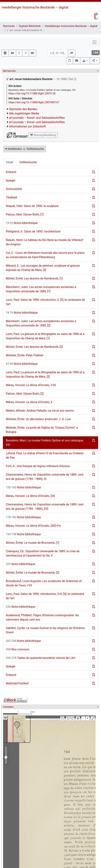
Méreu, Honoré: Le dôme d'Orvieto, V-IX (31, 385)
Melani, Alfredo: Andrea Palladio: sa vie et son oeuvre (40, 411)
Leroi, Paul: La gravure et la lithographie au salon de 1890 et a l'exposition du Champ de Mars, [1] (45, 336)
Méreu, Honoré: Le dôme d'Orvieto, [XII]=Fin (33, 526)
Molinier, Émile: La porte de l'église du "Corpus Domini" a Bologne (42, 430)
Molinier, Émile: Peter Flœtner (25, 355)
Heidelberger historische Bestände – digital (35, 7)
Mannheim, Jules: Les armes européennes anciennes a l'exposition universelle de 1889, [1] (41, 289)
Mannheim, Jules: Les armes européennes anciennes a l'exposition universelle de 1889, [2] (41, 323)
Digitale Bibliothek (30, 26)
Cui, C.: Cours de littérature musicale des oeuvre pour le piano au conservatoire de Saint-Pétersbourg (45, 255)
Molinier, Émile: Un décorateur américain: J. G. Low (38, 419)
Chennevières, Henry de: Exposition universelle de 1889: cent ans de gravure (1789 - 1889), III (45, 477)
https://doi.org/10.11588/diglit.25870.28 (32, 94)
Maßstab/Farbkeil (17, 683)
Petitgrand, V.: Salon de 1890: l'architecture (33, 231)
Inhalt (10, 162)
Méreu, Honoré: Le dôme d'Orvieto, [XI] (30, 496)
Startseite (9, 26)
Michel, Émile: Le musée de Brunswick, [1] (32, 543)
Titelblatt (11, 197)
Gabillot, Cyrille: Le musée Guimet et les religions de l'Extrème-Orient (46, 630)
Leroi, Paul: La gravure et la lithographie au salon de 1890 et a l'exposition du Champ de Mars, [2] (45, 374)
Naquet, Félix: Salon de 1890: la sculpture (32, 206)
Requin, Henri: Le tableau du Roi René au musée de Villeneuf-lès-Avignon (45, 242)
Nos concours (18, 649)
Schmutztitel (14, 189)
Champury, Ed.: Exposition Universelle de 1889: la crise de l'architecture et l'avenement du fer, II (43, 553)
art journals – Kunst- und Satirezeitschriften (37, 118)
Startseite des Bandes (23, 109)
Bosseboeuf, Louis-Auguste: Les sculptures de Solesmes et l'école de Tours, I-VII (44, 583)
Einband (11, 172)
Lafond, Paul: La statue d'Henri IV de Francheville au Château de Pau (45, 455)
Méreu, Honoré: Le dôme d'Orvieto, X (29, 402)
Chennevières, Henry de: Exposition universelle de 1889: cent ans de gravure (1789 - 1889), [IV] (45, 507)
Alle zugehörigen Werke (24, 113)
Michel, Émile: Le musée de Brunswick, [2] (32, 573)
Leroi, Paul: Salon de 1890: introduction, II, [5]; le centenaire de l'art (45, 302)
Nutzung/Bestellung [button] (43, 135)
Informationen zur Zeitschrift (27, 126)
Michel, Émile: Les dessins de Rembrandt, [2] (34, 347)
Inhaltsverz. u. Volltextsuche (25, 149)
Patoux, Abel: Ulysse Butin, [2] (25, 394)
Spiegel (10, 180)
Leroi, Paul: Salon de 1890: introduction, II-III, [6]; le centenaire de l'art (45, 596)
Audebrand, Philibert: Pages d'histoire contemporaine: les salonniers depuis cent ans (42, 617)
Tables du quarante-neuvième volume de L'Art (41, 658)
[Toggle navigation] (94, 42)
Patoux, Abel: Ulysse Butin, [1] (25, 214)
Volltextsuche (28, 162)
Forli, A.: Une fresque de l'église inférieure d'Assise (38, 466)
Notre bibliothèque (22, 223)
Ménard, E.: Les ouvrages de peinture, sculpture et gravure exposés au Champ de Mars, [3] (43, 268)
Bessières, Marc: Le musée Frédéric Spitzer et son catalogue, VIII (45, 443)
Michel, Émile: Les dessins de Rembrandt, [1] (34, 278)
